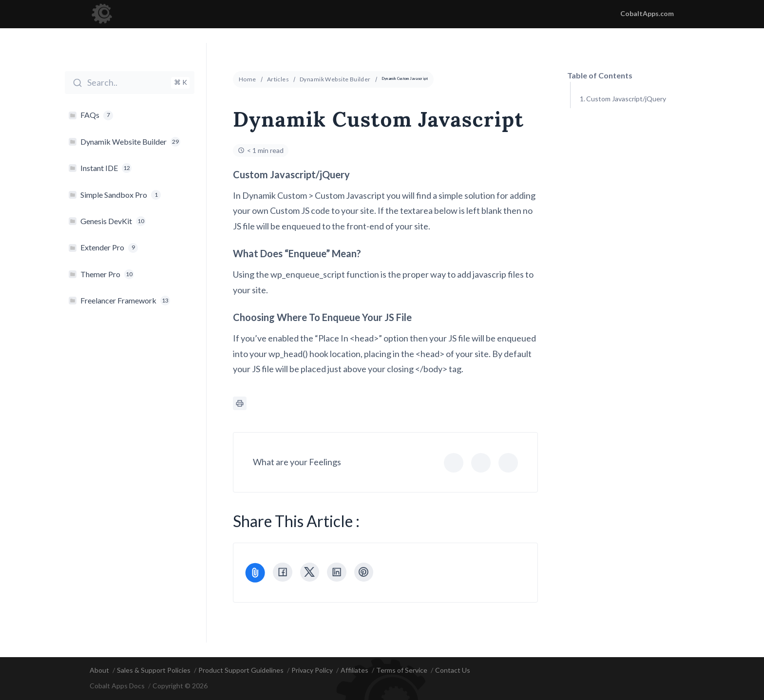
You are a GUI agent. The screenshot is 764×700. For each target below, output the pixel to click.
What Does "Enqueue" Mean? (631, 123)
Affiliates (354, 670)
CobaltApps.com (647, 13)
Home (248, 79)
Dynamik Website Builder (335, 79)
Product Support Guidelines (241, 670)
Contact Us (453, 670)
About (99, 670)
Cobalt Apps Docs (117, 686)
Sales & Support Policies (154, 670)
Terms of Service (402, 670)
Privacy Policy (312, 670)
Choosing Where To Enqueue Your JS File (643, 153)
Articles (278, 79)
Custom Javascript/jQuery (626, 99)
